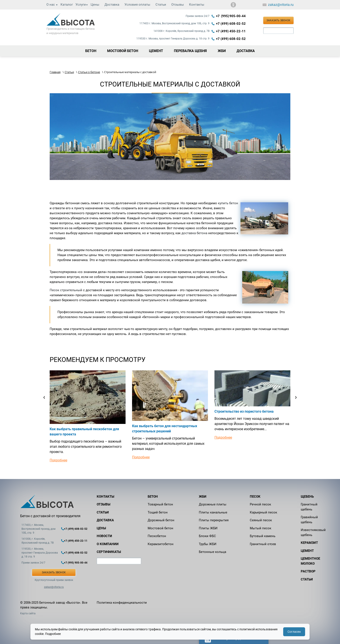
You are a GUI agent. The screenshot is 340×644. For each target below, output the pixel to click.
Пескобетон (157, 536)
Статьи (161, 5)
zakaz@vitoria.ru (281, 5)
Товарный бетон (160, 504)
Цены (95, 5)
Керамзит (309, 543)
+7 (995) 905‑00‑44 (231, 16)
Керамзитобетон (161, 544)
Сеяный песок (261, 520)
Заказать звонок (278, 20)
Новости (104, 536)
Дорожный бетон (161, 520)
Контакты (197, 5)
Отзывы (178, 5)
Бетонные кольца (212, 552)
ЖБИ (203, 497)
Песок (255, 497)
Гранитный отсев (263, 544)
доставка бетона (194, 233)
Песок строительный (66, 290)
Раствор (308, 571)
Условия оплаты (137, 5)
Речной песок (260, 504)
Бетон (153, 497)
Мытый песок (261, 528)
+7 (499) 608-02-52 (231, 24)
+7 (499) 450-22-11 (231, 31)
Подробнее (58, 460)
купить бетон (228, 203)
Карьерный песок (263, 512)
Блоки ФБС (207, 536)
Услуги (82, 5)
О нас (52, 5)
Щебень (307, 497)
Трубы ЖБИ (208, 544)
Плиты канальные (213, 512)
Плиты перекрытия (214, 520)
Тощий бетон (158, 512)
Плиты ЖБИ (208, 528)
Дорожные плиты (213, 504)
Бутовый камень (263, 536)
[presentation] (44, 397)
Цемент (307, 551)
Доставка (112, 5)
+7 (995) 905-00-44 (76, 563)
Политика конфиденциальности (122, 603)
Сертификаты (109, 552)
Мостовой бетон (160, 528)
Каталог (67, 5)
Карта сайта (28, 613)
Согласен (294, 632)
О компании (108, 544)
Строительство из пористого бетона (244, 411)
